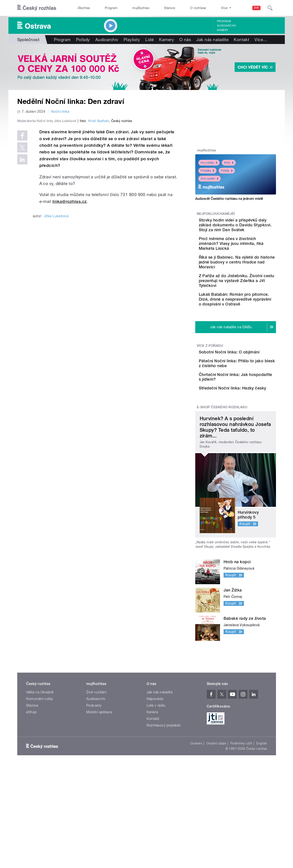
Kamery (223, 30)
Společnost (28, 40)
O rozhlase (198, 8)
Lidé (149, 40)
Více (261, 40)
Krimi (229, 163)
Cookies (196, 808)
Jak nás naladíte (212, 40)
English (262, 808)
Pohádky (207, 171)
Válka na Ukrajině (40, 756)
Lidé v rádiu (156, 770)
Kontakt (241, 40)
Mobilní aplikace (99, 776)
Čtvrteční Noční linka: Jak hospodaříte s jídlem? (248, 424)
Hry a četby (209, 163)
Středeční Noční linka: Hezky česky (245, 444)
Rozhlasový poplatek (164, 790)
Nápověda (155, 763)
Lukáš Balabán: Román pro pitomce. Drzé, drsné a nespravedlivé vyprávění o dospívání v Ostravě (250, 326)
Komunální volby (40, 763)
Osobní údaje (216, 808)
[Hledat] (270, 8)
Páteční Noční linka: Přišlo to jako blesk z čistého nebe (249, 406)
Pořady (83, 40)
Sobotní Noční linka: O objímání (243, 383)
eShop (31, 776)
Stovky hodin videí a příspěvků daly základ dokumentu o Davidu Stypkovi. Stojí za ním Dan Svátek (249, 230)
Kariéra (152, 776)
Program (111, 8)
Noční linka (60, 112)
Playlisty (132, 40)
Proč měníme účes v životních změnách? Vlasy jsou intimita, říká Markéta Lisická (246, 256)
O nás (185, 40)
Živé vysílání (210, 179)
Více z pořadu (210, 375)
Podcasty (94, 770)
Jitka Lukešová (56, 310)
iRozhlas (84, 8)
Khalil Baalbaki (99, 215)
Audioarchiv (226, 26)
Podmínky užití (241, 808)
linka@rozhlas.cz (70, 295)
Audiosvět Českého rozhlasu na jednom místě (229, 199)
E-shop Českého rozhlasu (222, 471)
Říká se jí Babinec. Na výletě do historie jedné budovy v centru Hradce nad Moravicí (247, 279)
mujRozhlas (141, 8)
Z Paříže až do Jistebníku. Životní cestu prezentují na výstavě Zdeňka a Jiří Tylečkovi (249, 302)
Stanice (170, 8)
